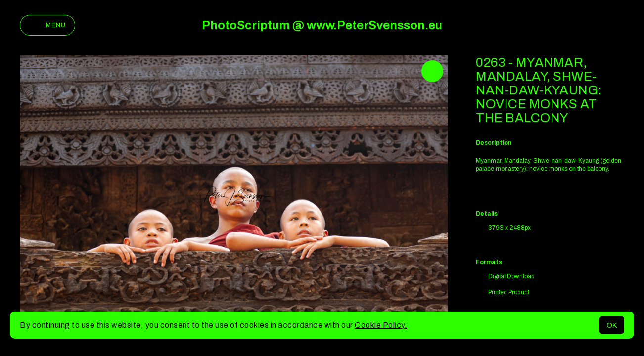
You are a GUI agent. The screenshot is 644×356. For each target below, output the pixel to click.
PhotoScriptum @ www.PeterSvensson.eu (322, 25)
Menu (47, 25)
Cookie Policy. (381, 325)
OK (612, 325)
